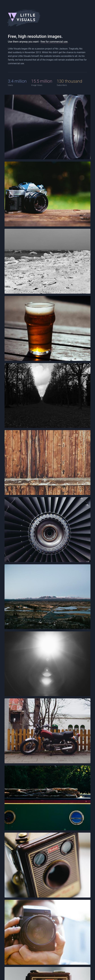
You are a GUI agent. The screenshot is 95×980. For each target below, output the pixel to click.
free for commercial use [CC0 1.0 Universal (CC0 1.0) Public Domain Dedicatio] (54, 42)
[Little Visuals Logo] (47, 18)
